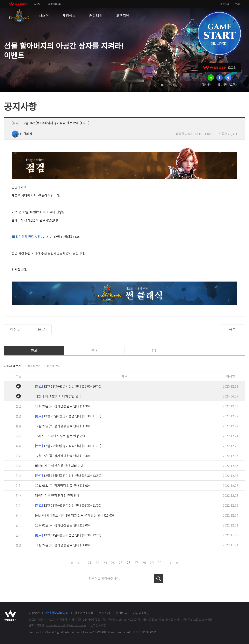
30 (160, 563)
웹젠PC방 (121, 613)
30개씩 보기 (34, 366)
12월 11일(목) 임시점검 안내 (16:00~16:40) (68, 386)
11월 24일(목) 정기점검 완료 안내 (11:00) (62, 545)
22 (97, 563)
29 (152, 563)
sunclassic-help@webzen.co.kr (66, 625)
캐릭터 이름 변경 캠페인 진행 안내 (57, 495)
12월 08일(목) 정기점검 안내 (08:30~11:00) (68, 505)
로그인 (238, 4)
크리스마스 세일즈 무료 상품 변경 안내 (60, 436)
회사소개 (104, 613)
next (181, 85)
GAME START (219, 33)
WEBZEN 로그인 (220, 68)
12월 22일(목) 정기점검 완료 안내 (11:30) (62, 426)
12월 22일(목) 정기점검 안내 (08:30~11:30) (68, 446)
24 (113, 563)
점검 (155, 351)
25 (121, 563)
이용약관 (34, 613)
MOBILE (56, 4)
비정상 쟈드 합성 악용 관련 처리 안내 (59, 466)
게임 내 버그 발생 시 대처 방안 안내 (58, 396)
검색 (159, 578)
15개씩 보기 (14, 366)
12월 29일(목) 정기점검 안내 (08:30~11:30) (68, 416)
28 (144, 563)
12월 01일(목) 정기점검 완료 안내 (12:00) (62, 525)
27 (136, 563)
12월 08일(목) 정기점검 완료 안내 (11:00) (62, 485)
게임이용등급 (141, 613)
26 (128, 563)
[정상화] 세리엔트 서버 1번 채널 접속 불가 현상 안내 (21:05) (74, 515)
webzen (18, 4)
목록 (232, 329)
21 (89, 563)
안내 (94, 351)
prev (155, 85)
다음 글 (40, 329)
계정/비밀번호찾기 (227, 84)
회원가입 (225, 4)
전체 (34, 351)
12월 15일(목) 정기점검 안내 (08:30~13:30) (68, 476)
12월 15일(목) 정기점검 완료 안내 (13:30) (62, 456)
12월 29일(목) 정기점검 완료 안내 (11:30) (62, 406)
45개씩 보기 (53, 366)
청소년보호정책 (84, 613)
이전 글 (16, 329)
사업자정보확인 (97, 625)
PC (39, 4)
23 (105, 563)
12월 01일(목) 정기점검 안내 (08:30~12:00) (68, 535)
